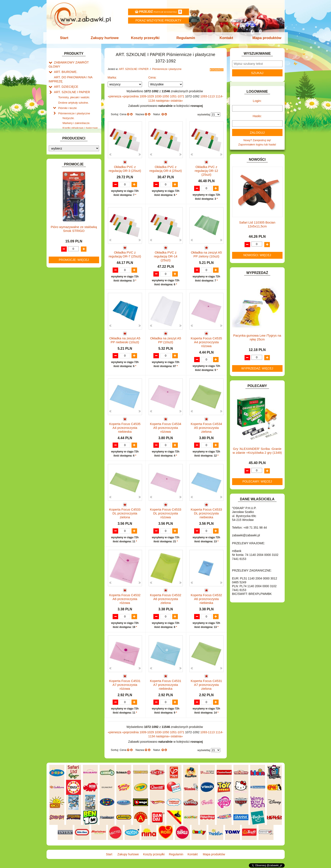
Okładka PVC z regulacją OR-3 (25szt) (125, 167)
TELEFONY (61, 321)
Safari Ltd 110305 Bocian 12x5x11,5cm (257, 224)
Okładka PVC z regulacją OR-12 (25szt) (206, 169)
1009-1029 (147, 95)
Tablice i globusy (69, 155)
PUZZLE (59, 306)
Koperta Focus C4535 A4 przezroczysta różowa (206, 341)
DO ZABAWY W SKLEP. (69, 205)
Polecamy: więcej (257, 481)
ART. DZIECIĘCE (65, 81)
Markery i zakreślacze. (76, 114)
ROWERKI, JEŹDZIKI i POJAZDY (75, 311)
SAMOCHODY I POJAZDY (71, 316)
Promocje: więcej (74, 483)
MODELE (60, 281)
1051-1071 (178, 95)
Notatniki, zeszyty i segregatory (78, 165)
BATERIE (60, 176)
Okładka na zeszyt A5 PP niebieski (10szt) (125, 339)
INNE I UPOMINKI (65, 230)
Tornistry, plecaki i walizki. (74, 90)
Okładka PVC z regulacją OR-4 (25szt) (166, 167)
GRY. (57, 225)
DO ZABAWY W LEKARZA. (71, 191)
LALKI (58, 277)
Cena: (152, 76)
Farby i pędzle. (72, 124)
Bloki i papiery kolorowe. (78, 139)
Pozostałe (69, 149)
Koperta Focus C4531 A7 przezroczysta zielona (206, 685)
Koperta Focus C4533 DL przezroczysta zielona (125, 513)
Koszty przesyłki (146, 38)
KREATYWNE (63, 263)
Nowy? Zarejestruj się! (257, 140)
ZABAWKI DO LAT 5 (67, 326)
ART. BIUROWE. (64, 67)
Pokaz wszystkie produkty (159, 20)
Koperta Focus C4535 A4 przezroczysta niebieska (125, 427)
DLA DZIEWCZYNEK (67, 186)
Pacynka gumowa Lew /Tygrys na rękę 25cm (257, 337)
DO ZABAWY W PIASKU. (70, 200)
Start (66, 38)
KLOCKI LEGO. (64, 258)
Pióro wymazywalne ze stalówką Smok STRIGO (74, 452)
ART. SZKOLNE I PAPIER (70, 85)
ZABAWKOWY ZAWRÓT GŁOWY (75, 62)
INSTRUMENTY (64, 235)
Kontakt (225, 38)
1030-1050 (162, 95)
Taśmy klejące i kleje (71, 160)
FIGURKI (60, 215)
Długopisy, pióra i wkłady (78, 144)
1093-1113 (208, 95)
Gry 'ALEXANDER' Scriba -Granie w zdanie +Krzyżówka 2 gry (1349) (257, 451)
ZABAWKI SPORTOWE (69, 335)
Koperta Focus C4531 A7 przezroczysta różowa (125, 685)
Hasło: (257, 116)
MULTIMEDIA (63, 286)
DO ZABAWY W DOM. (68, 196)
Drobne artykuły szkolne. (74, 95)
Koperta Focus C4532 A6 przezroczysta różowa (125, 599)
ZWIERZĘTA (62, 340)
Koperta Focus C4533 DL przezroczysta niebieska (206, 513)
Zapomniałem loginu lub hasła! (257, 144)
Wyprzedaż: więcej (257, 368)
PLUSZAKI (61, 301)
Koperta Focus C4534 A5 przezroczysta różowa (166, 427)
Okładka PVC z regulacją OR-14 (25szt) (165, 255)
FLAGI (58, 220)
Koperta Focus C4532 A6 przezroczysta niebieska (206, 599)
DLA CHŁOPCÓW (65, 181)
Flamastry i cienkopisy (76, 129)
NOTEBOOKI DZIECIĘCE (70, 291)
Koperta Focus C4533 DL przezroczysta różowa (166, 513)
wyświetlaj (204, 113)
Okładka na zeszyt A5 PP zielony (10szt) (206, 253)
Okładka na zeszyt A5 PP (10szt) (166, 339)
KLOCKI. (60, 253)
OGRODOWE (63, 296)
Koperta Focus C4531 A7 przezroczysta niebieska (166, 685)
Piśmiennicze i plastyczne (74, 105)
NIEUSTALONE (64, 345)
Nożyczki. (69, 110)
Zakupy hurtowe (106, 38)
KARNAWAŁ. (62, 248)
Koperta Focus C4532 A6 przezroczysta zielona (166, 599)
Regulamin (185, 38)
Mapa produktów (265, 38)
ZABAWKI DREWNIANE (69, 330)
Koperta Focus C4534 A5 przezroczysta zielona (206, 427)
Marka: (112, 76)
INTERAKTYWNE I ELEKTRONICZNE (63, 242)
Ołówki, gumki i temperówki (80, 134)
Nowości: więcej (257, 255)
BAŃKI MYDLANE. (66, 171)
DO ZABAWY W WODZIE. (70, 210)
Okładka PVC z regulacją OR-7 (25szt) (125, 253)
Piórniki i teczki (68, 100)
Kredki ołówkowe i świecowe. (81, 119)
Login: (257, 101)
